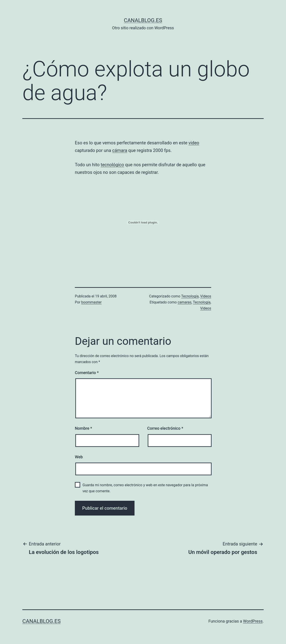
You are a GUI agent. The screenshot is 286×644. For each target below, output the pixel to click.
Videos (206, 296)
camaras (185, 302)
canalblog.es (143, 20)
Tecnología (190, 296)
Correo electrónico (165, 428)
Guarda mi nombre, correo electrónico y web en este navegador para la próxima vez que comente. (145, 488)
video (194, 143)
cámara (120, 150)
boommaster (91, 302)
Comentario (87, 373)
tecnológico (112, 165)
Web (79, 457)
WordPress (253, 621)
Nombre (83, 428)
